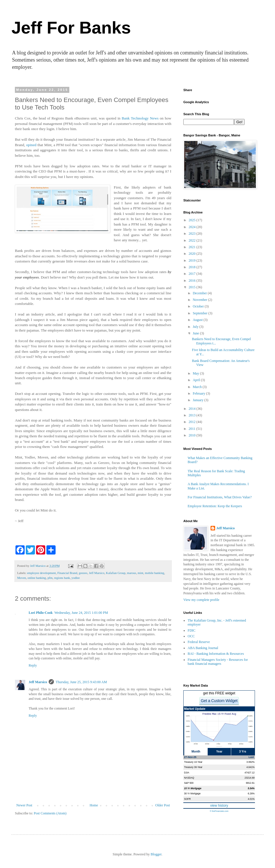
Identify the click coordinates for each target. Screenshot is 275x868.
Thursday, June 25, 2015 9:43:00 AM (81, 682)
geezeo (83, 573)
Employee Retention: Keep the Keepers (215, 506)
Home (94, 805)
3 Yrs (243, 752)
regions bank (62, 578)
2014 (193, 409)
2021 (193, 247)
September (201, 313)
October (199, 306)
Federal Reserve (199, 642)
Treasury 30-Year (193, 767)
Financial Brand (67, 573)
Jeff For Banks (71, 28)
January (199, 400)
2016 (193, 281)
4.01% (251, 799)
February (199, 393)
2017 (193, 274)
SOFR (187, 799)
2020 (193, 254)
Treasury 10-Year (193, 762)
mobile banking (155, 573)
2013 (193, 415)
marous (131, 573)
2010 (193, 435)
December (200, 293)
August (198, 320)
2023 (193, 234)
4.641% (250, 767)
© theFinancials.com (219, 811)
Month (196, 752)
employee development (41, 573)
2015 (193, 287)
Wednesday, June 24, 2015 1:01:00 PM (81, 613)
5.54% (251, 788)
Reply (33, 665)
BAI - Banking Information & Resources (216, 654)
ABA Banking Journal (203, 648)
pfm (50, 578)
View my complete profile (201, 600)
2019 (193, 260)
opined (32, 145)
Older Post (163, 805)
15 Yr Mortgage (193, 788)
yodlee (76, 578)
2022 (193, 240)
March (198, 387)
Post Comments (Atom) (50, 813)
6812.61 (250, 783)
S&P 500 (189, 783)
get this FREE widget (219, 693)
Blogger (156, 854)
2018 (193, 267)
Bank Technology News (140, 118)
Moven (22, 578)
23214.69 (250, 778)
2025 (193, 220)
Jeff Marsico (97, 573)
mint (141, 573)
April (197, 380)
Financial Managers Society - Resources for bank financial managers (218, 662)
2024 (193, 227)
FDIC (191, 630)
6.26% (251, 793)
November (201, 300)
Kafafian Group (116, 573)
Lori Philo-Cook (41, 613)
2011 (193, 429)
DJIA (187, 773)
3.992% (250, 762)
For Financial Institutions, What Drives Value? (220, 497)
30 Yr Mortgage (192, 793)
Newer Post (24, 805)
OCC (191, 636)
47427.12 (250, 773)
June (196, 333)
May (196, 373)
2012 (193, 422)
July (196, 327)
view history (219, 806)
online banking (37, 578)
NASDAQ (189, 778)
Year (219, 752)
